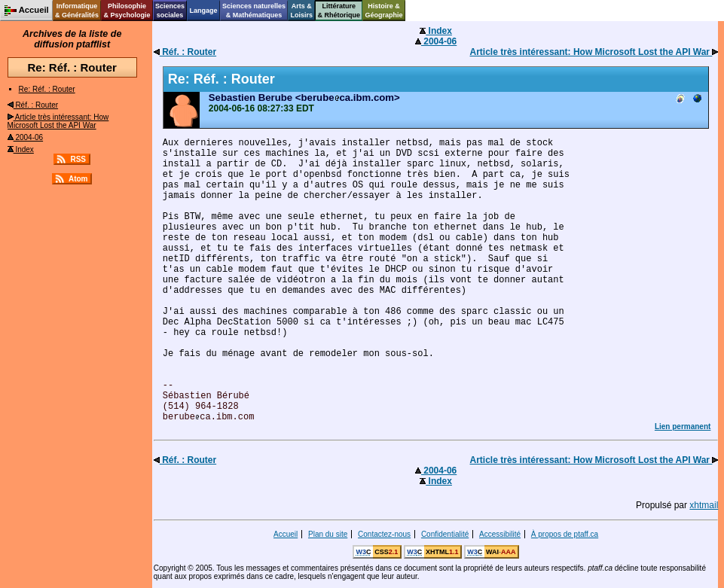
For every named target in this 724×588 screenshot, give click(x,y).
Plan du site (328, 534)
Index (21, 149)
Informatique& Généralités (77, 11)
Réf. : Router (33, 105)
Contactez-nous (384, 534)
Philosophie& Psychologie (127, 11)
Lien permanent (683, 427)
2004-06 (25, 137)
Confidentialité (445, 534)
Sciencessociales (170, 11)
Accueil (286, 534)
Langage (203, 11)
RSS (78, 159)
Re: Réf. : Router (47, 89)
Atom (78, 179)
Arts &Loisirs (302, 11)
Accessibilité (500, 534)
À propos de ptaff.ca (565, 534)
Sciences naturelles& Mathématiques (254, 11)
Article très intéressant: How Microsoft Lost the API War (58, 121)
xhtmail (704, 505)
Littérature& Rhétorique (339, 11)
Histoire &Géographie (384, 11)
